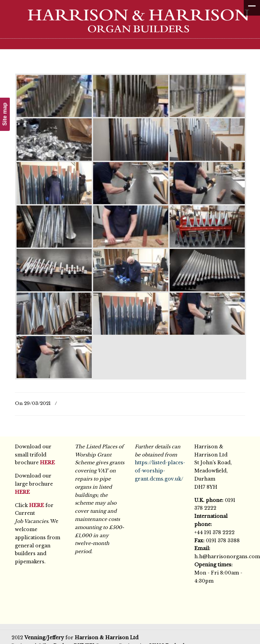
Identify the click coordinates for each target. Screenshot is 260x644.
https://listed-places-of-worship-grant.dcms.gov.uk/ (160, 471)
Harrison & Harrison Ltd (133, 25)
